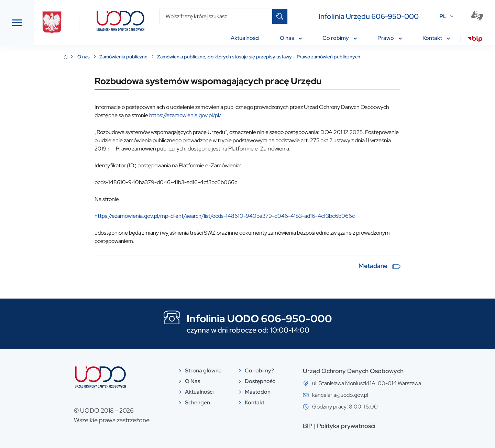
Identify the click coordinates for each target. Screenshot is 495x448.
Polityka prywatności (398, 426)
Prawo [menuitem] (390, 38)
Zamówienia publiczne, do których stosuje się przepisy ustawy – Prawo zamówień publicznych (310, 57)
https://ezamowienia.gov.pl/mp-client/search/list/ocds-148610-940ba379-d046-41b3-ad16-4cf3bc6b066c (276, 216)
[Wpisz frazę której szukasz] (216, 16)
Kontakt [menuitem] (436, 38)
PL (443, 16)
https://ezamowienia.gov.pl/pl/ (237, 115)
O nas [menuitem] (291, 38)
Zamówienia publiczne (175, 57)
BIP (359, 426)
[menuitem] (475, 40)
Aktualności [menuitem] (245, 38)
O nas (136, 57)
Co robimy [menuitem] (340, 38)
